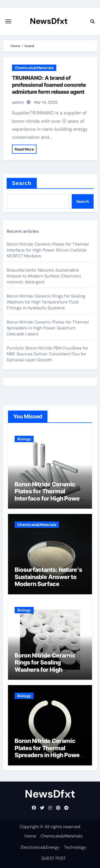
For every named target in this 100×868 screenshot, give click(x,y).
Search (22, 183)
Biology (24, 439)
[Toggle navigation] (8, 21)
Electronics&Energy (40, 847)
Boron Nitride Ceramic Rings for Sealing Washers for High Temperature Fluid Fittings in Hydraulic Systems (46, 302)
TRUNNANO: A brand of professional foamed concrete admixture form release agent (49, 85)
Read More (24, 149)
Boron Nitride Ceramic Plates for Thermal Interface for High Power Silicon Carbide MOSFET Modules (48, 250)
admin (18, 102)
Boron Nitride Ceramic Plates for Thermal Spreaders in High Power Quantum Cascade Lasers (48, 328)
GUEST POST (54, 858)
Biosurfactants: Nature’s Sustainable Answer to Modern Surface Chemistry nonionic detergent (44, 276)
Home (30, 836)
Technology (75, 847)
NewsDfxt (49, 21)
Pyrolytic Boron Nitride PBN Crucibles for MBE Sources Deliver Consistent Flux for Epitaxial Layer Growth (47, 354)
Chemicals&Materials (34, 68)
